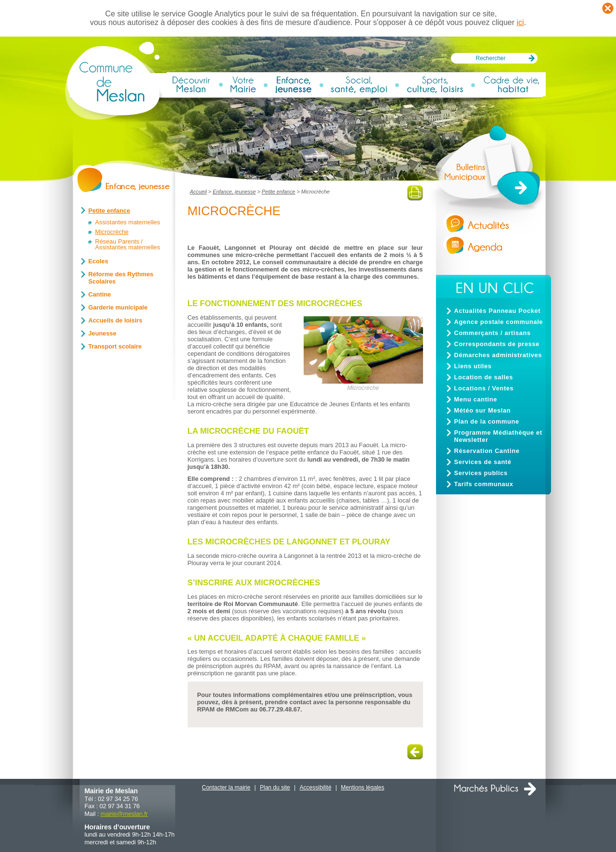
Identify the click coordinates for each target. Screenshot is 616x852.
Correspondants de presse (497, 344)
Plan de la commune (487, 421)
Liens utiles (473, 366)
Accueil (199, 192)
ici (520, 22)
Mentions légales (362, 787)
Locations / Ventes (484, 388)
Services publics (481, 473)
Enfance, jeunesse (234, 192)
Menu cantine (476, 399)
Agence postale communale (499, 322)
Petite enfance (279, 192)
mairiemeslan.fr (124, 814)
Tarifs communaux (484, 484)
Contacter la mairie (226, 787)
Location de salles (484, 377)
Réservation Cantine (487, 451)
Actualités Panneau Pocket (498, 311)
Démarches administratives (498, 355)
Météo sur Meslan (483, 410)
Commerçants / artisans (493, 333)
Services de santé (483, 462)
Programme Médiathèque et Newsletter (498, 436)
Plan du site (275, 787)
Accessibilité (316, 787)
